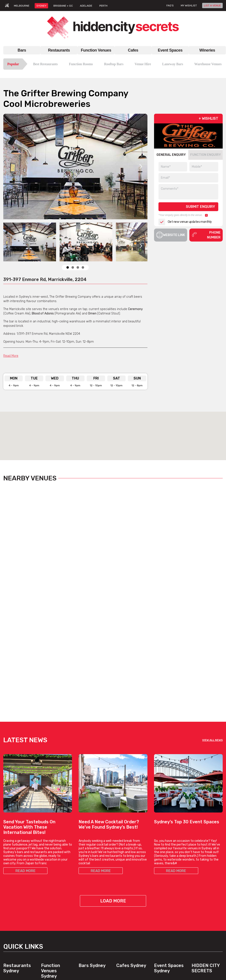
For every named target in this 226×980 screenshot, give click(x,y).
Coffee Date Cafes (129, 876)
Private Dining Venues (169, 892)
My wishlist (189, 6)
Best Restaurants (45, 64)
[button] (113, 432)
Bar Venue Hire (165, 866)
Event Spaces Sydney (169, 848)
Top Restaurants (15, 876)
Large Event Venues (168, 881)
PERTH (103, 6)
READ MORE (25, 751)
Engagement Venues (169, 876)
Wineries (207, 50)
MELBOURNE (22, 6)
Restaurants (59, 50)
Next (141, 167)
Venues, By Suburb (54, 947)
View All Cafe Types (130, 892)
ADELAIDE (86, 6)
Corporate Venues (54, 921)
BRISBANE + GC (63, 6)
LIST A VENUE (212, 6)
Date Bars (86, 887)
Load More (113, 781)
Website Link (171, 235)
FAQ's (170, 6)
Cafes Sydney (131, 846)
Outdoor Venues (166, 887)
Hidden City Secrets (206, 848)
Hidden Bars (87, 881)
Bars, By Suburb (90, 918)
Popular (13, 64)
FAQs (195, 881)
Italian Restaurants (17, 892)
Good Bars (86, 897)
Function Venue (52, 868)
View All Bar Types (91, 913)
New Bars (85, 892)
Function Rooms (81, 64)
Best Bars (86, 903)
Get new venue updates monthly (185, 222)
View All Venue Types (56, 942)
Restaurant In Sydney (19, 866)
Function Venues (96, 50)
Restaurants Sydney (17, 848)
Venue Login (200, 887)
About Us (198, 866)
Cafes (133, 50)
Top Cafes (123, 866)
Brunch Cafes (126, 871)
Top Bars (85, 908)
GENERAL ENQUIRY (171, 155)
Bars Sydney (92, 846)
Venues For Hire (52, 884)
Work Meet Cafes (128, 887)
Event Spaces (170, 50)
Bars (22, 50)
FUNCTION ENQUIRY (206, 155)
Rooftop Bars (114, 64)
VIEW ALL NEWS (212, 620)
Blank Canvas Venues (169, 871)
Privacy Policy (201, 901)
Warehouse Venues (208, 64)
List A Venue (200, 876)
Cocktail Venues (52, 926)
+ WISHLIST (208, 118)
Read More (11, 356)
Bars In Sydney (89, 866)
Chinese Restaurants (18, 897)
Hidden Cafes (126, 881)
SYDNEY (41, 6)
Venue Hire (143, 64)
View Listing (20, 587)
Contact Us (200, 871)
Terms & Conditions (205, 895)
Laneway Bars (173, 64)
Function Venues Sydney (51, 851)
